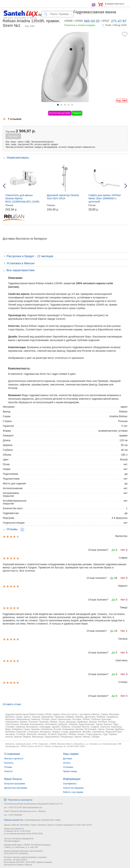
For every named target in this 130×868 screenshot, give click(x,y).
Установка (68, 767)
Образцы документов (14, 820)
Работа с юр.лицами (73, 792)
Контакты (9, 763)
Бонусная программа (15, 784)
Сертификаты (70, 784)
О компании (12, 754)
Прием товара (70, 771)
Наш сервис (71, 754)
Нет (123, 550)
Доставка (68, 759)
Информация (72, 779)
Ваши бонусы (13, 779)
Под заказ (13, 136)
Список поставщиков (73, 788)
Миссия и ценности (14, 759)
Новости (8, 771)
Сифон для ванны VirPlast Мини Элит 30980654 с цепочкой (105, 198)
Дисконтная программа (16, 788)
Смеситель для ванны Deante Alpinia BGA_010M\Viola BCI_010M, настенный (23, 200)
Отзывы (8, 767)
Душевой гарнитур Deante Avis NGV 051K (63, 197)
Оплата (67, 763)
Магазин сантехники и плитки (20, 18)
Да (113, 550)
